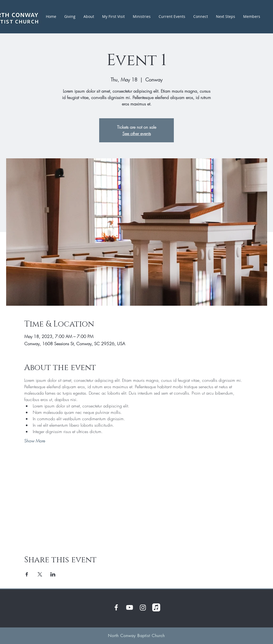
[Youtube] (130, 607)
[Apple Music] (156, 607)
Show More (35, 441)
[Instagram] (143, 607)
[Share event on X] (40, 574)
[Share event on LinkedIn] (53, 574)
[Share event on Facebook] (27, 574)
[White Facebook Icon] (116, 607)
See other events (137, 133)
